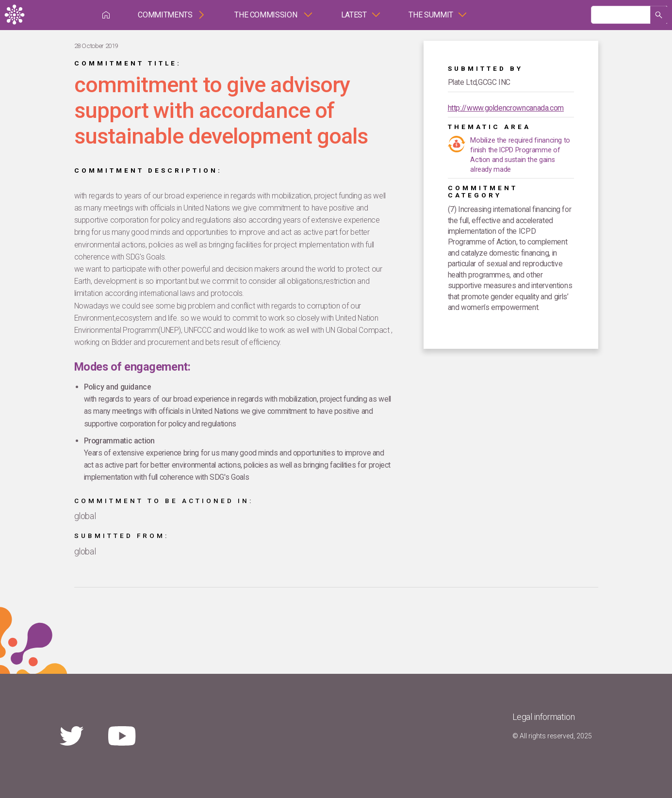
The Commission (267, 15)
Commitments (165, 15)
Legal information (544, 717)
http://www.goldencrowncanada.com (506, 108)
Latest (354, 15)
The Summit (431, 15)
